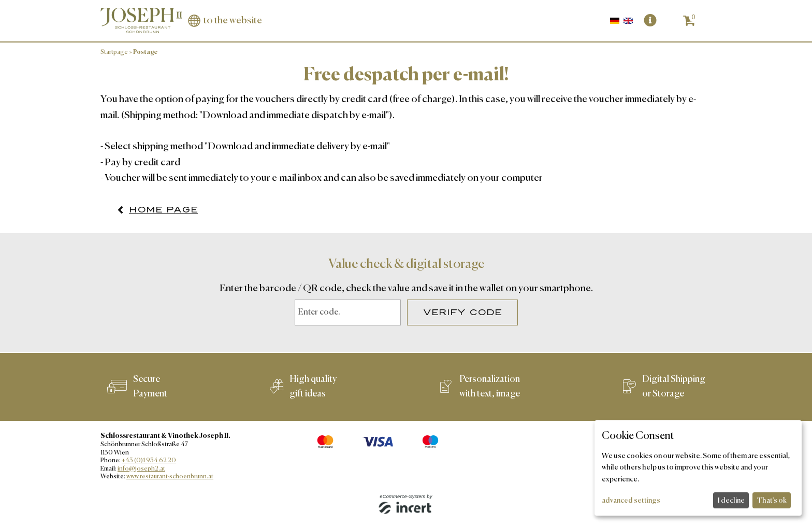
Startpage (114, 52)
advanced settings (631, 501)
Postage (145, 52)
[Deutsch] (615, 20)
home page (163, 210)
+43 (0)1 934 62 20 (149, 461)
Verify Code (462, 312)
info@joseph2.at (141, 469)
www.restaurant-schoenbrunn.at (170, 477)
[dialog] (698, 468)
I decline (731, 501)
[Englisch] (628, 20)
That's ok (772, 501)
